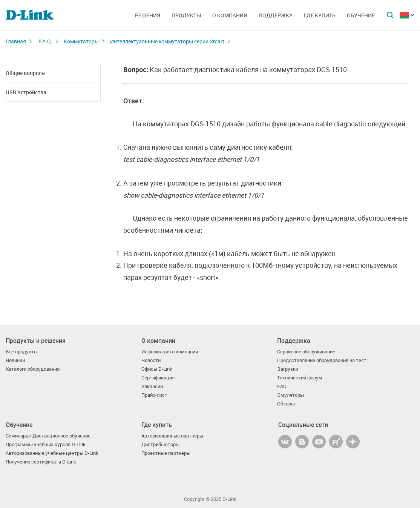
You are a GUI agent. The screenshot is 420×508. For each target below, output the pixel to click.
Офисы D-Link (157, 369)
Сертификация (158, 378)
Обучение (361, 15)
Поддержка (276, 15)
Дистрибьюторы (160, 444)
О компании (230, 15)
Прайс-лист (154, 395)
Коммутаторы (81, 41)
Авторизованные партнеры (172, 436)
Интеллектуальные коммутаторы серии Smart (167, 41)
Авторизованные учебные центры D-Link (52, 453)
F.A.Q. (45, 41)
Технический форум (300, 378)
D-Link (229, 499)
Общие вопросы (26, 73)
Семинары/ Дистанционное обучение (48, 436)
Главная (16, 41)
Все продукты (22, 352)
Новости (151, 360)
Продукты (186, 15)
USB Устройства (26, 92)
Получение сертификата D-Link (41, 462)
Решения (148, 15)
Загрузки (288, 369)
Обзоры (286, 404)
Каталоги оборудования (33, 369)
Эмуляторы (290, 395)
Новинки (15, 360)
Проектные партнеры (166, 453)
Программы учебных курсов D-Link (46, 444)
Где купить (320, 15)
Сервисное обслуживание (306, 352)
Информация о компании (170, 352)
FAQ (282, 386)
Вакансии (152, 386)
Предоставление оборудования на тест (322, 360)
